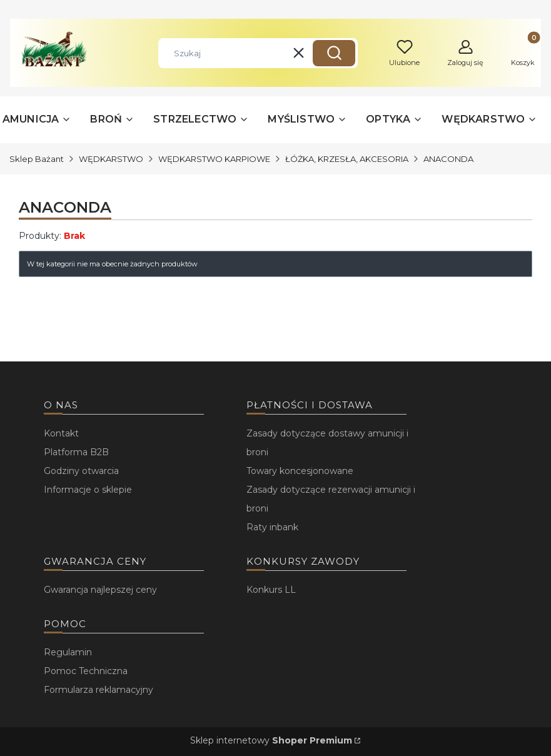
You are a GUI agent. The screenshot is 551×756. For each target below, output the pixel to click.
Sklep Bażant (37, 159)
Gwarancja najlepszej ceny (100, 590)
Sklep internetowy (271, 740)
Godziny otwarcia (81, 471)
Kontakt (61, 433)
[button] (334, 53)
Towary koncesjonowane (300, 471)
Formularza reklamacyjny (99, 690)
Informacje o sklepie (88, 490)
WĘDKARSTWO (111, 159)
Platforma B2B (76, 452)
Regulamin (68, 652)
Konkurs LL (271, 590)
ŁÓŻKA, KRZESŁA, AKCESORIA (347, 159)
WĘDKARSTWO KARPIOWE (214, 159)
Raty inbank (272, 527)
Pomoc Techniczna (86, 671)
